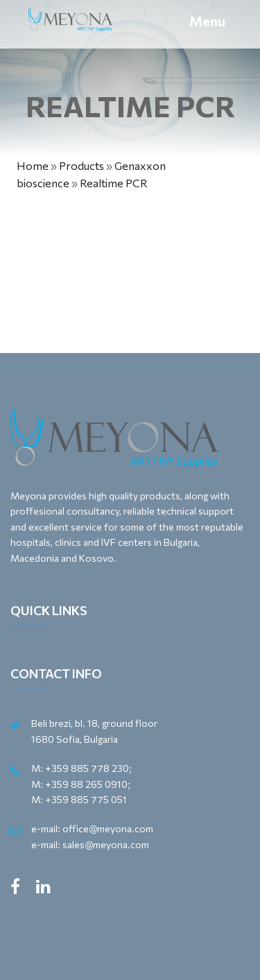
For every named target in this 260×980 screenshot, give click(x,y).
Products (81, 165)
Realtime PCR (114, 183)
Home (33, 165)
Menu (207, 21)
